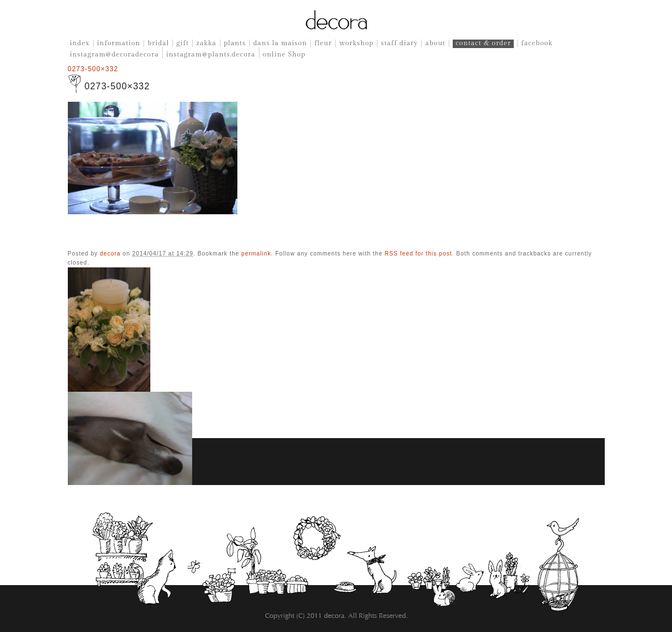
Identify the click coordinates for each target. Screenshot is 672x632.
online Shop (284, 54)
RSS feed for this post (418, 254)
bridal (158, 43)
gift (183, 43)
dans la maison (280, 43)
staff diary (399, 43)
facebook (537, 43)
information (119, 43)
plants (235, 43)
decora (110, 254)
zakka (206, 43)
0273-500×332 (93, 69)
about (435, 43)
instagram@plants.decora (211, 54)
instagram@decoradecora (115, 54)
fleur (323, 43)
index (80, 43)
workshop (356, 43)
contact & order (483, 43)
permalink (256, 254)
